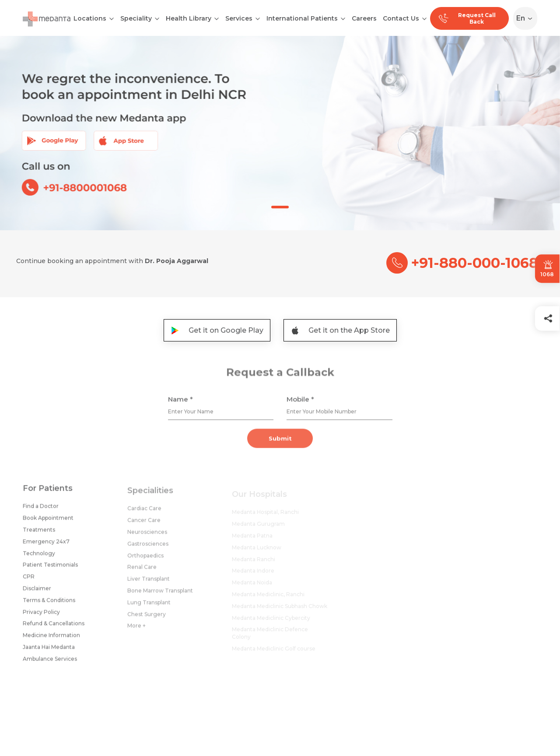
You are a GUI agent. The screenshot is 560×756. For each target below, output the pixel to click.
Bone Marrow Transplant (160, 595)
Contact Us (401, 18)
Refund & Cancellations (54, 627)
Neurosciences (147, 536)
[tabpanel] (280, 133)
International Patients (302, 18)
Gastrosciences (148, 548)
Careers (364, 18)
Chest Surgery (147, 618)
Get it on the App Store (340, 330)
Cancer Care (144, 525)
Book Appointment (48, 521)
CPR (29, 580)
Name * (180, 403)
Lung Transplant (149, 607)
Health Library (189, 18)
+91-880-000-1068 (462, 263)
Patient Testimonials (50, 568)
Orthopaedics (145, 560)
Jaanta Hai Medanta (49, 650)
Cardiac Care (144, 513)
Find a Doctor (41, 509)
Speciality (136, 18)
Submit (280, 442)
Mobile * (300, 403)
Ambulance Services (50, 662)
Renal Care (142, 571)
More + (136, 630)
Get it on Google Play (217, 330)
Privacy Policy (41, 615)
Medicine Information (51, 638)
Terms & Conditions (49, 603)
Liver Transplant (149, 583)
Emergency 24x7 (46, 544)
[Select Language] (527, 18)
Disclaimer (37, 591)
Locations (90, 18)
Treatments (39, 533)
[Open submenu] (157, 18)
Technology (39, 556)
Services (239, 18)
